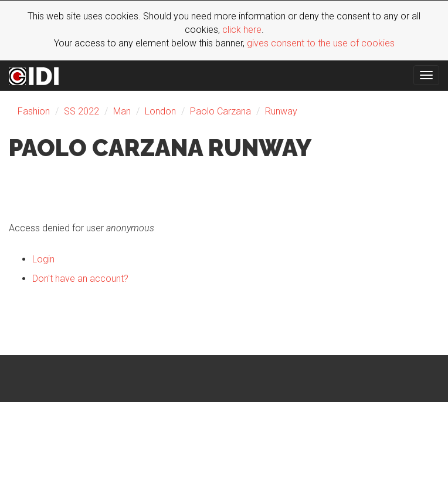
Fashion (34, 111)
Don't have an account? (80, 279)
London (160, 111)
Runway (281, 111)
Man (122, 111)
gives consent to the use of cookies (321, 43)
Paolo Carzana (220, 111)
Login (43, 259)
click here (242, 30)
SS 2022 (82, 111)
